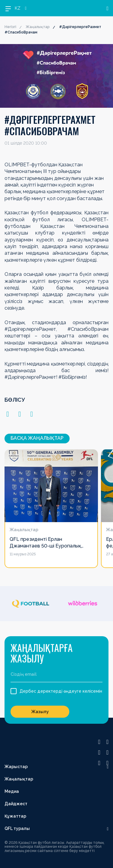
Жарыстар (16, 767)
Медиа (12, 791)
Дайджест (16, 804)
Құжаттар (15, 816)
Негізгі (10, 27)
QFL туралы (17, 828)
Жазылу (40, 712)
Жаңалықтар (38, 27)
